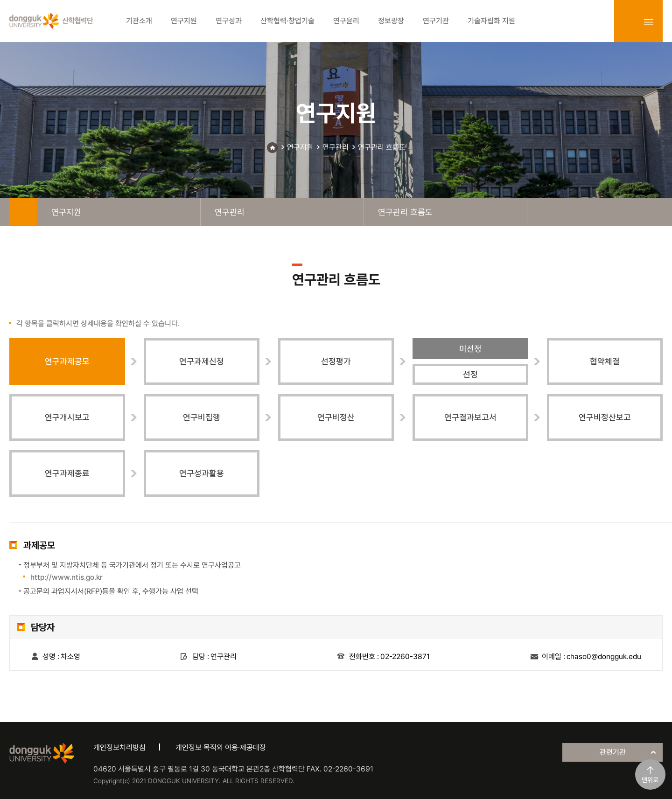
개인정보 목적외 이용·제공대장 (221, 747)
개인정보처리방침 (119, 747)
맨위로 (650, 780)
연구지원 (300, 147)
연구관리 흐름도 (382, 147)
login (628, 22)
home (23, 212)
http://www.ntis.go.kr (66, 577)
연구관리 (336, 147)
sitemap (649, 22)
